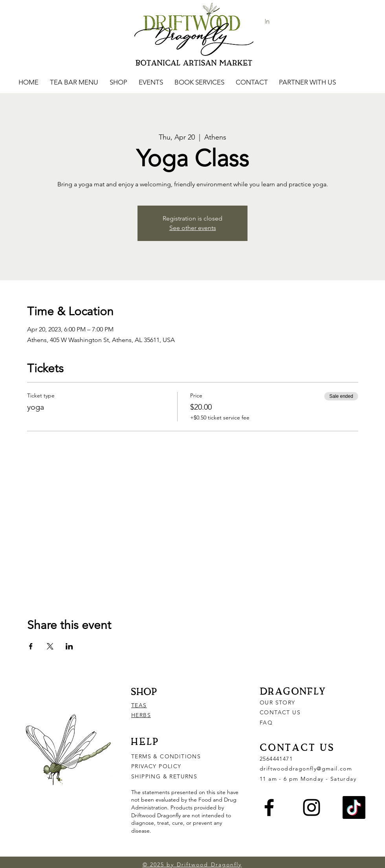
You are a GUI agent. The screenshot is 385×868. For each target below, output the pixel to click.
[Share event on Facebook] (31, 646)
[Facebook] (269, 807)
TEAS (139, 705)
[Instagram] (312, 807)
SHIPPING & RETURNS (164, 776)
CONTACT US (280, 712)
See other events (193, 228)
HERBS (141, 715)
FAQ (266, 723)
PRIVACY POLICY (157, 766)
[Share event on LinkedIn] (69, 646)
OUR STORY (278, 702)
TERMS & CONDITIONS (166, 756)
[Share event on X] (50, 646)
